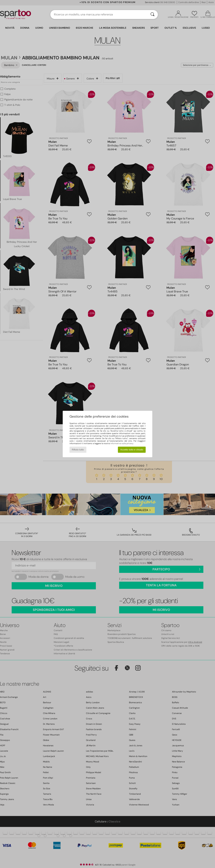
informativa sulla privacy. (122, 443)
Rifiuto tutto (78, 450)
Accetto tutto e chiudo (132, 450)
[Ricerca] (152, 15)
